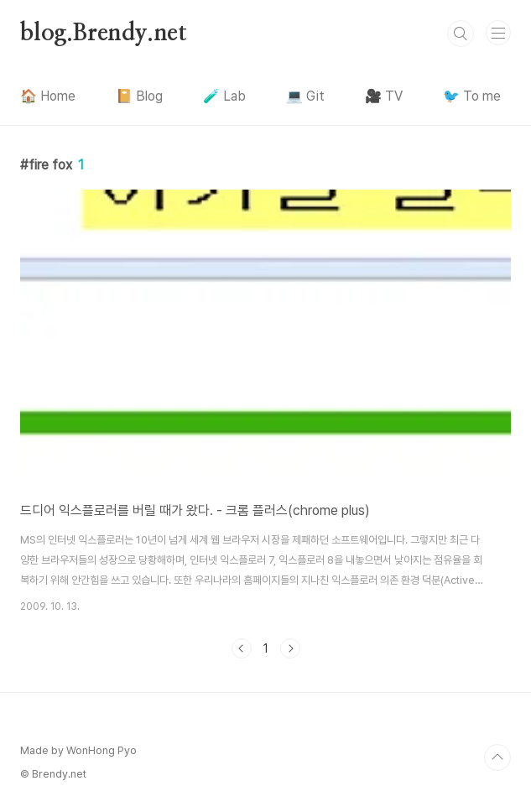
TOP (497, 757)
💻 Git (305, 96)
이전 (242, 648)
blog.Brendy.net (104, 34)
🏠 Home (48, 96)
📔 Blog (139, 96)
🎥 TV (384, 96)
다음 (290, 648)
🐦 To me (472, 96)
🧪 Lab (224, 96)
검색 (461, 34)
